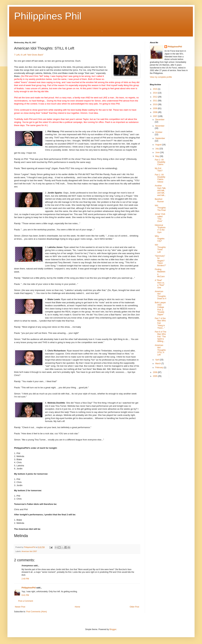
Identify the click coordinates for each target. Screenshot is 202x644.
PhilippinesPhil (29, 588)
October (159, 132)
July (157, 149)
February (160, 368)
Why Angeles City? (160, 239)
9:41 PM (25, 595)
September (160, 138)
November (160, 126)
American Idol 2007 (29, 551)
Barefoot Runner (159, 200)
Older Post (134, 607)
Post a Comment (26, 601)
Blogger (113, 629)
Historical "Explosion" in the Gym (160, 229)
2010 (155, 104)
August (159, 145)
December (160, 120)
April (158, 360)
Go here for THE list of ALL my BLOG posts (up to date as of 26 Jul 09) (58, 30)
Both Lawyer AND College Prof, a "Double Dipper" (160, 309)
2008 (155, 112)
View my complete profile (161, 77)
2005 (155, 376)
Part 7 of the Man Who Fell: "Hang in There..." (160, 323)
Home (77, 607)
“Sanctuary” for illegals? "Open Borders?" (160, 261)
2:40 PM (25, 579)
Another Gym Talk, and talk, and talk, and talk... (160, 190)
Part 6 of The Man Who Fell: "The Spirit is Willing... (161, 337)
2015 (155, 89)
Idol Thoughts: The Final (160, 208)
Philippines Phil (48, 16)
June (158, 152)
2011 (155, 101)
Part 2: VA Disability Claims (160, 162)
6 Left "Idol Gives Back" (32, 55)
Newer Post (20, 607)
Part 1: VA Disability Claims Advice (160, 178)
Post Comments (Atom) (37, 612)
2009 (155, 108)
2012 (155, 97)
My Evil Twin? (159, 170)
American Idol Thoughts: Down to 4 (161, 295)
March (158, 364)
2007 (155, 116)
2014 (155, 93)
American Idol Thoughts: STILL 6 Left (160, 350)
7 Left (17, 55)
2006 (155, 372)
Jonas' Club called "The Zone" (160, 218)
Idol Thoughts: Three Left (160, 248)
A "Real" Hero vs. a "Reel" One (160, 284)
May (157, 156)
